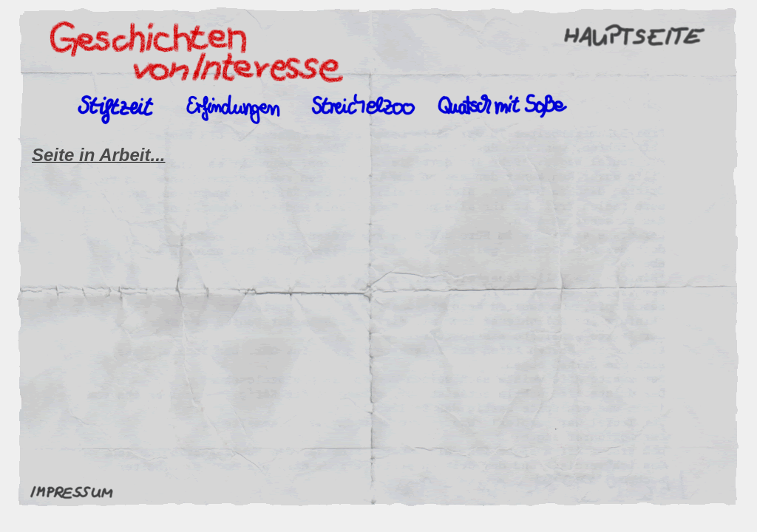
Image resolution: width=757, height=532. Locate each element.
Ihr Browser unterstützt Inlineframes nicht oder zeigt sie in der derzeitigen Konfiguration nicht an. (379, 308)
